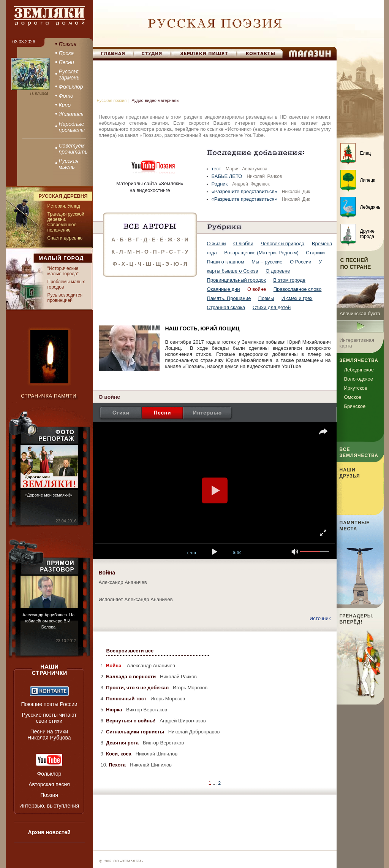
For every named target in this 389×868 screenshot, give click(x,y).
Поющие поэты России (49, 704)
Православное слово (298, 289)
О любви (243, 244)
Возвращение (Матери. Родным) (261, 253)
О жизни (217, 244)
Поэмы (266, 298)
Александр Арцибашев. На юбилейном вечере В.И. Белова (48, 621)
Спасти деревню (65, 238)
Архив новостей (49, 832)
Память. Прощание (229, 298)
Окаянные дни (224, 289)
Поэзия (49, 795)
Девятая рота (123, 743)
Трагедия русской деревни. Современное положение (66, 222)
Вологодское (359, 379)
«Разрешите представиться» (245, 191)
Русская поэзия (112, 100)
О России (301, 262)
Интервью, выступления (49, 806)
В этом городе (289, 280)
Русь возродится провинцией (65, 298)
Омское (353, 397)
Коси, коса (119, 754)
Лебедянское (359, 370)
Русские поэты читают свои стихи (49, 718)
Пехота (118, 765)
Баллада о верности (132, 677)
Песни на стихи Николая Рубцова (49, 735)
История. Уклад (64, 206)
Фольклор (49, 774)
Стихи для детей (272, 307)
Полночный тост (127, 699)
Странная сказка (226, 307)
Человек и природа (282, 244)
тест (217, 169)
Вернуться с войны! (131, 721)
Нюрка (115, 710)
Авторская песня (49, 784)
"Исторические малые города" (63, 271)
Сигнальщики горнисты (136, 732)
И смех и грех (297, 298)
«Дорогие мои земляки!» (48, 495)
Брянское (355, 406)
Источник (320, 618)
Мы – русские (267, 262)
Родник (220, 184)
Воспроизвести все (130, 651)
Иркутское (356, 388)
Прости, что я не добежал (138, 688)
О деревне (278, 271)
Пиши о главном (226, 262)
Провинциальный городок (236, 280)
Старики (315, 253)
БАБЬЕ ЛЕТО (228, 176)
